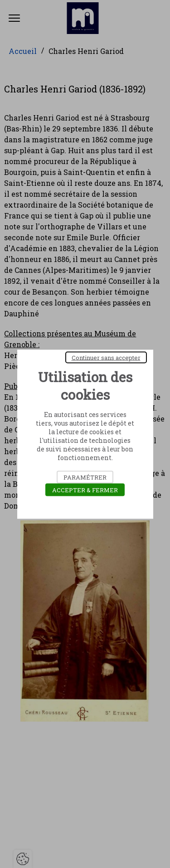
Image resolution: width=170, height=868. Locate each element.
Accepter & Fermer (85, 490)
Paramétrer (85, 477)
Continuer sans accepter (106, 357)
